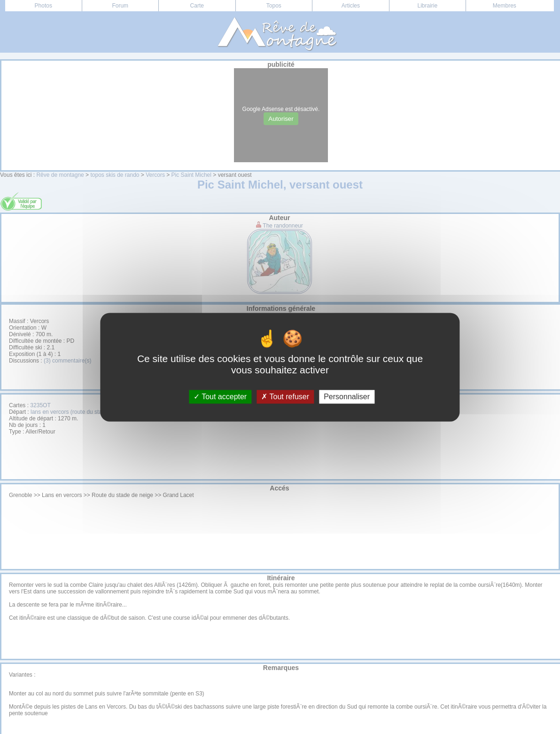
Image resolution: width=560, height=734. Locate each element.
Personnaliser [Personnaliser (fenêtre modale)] (347, 397)
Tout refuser (285, 397)
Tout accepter (220, 397)
